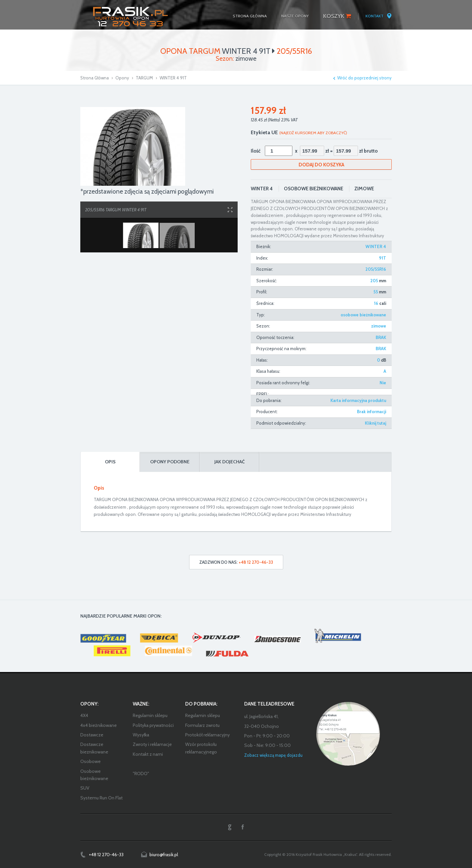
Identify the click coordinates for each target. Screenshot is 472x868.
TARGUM (144, 78)
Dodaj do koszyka (321, 165)
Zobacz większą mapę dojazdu (273, 755)
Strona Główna (95, 78)
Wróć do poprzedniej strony (364, 78)
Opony (122, 78)
